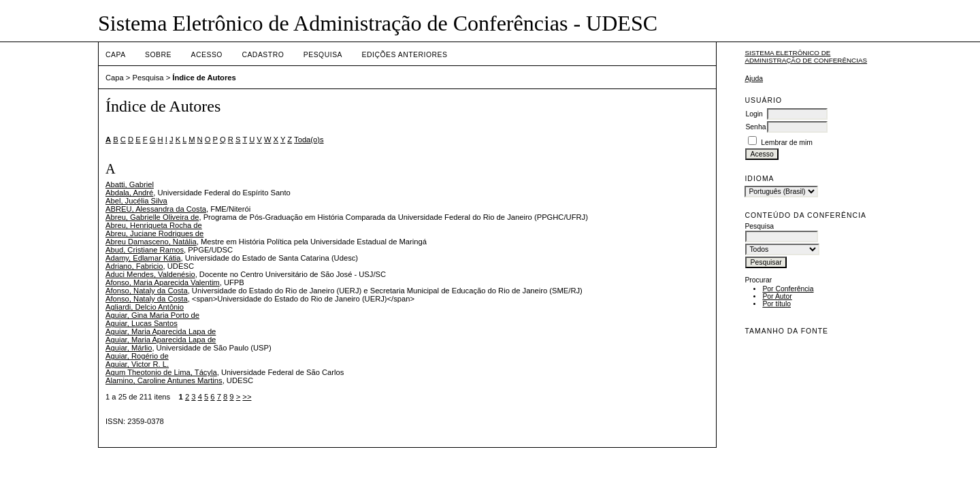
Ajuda (754, 79)
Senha (755, 127)
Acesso (207, 55)
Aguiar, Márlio (129, 348)
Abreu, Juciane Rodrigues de (154, 233)
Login (754, 114)
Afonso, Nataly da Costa (147, 291)
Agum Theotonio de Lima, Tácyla (161, 372)
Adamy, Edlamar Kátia (143, 258)
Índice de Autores (204, 78)
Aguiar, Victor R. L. (137, 364)
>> (247, 397)
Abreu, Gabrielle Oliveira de (152, 217)
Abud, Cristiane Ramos (145, 250)
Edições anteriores (405, 55)
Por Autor (777, 296)
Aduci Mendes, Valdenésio (150, 274)
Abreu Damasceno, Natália (151, 242)
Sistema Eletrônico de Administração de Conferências (806, 56)
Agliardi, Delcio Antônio (145, 307)
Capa (116, 55)
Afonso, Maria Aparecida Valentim (163, 282)
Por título (777, 304)
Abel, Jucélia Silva (136, 201)
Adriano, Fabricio (134, 266)
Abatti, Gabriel (130, 184)
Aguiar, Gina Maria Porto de (152, 315)
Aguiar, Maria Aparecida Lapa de (161, 331)
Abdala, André (129, 193)
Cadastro (263, 55)
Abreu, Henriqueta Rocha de (154, 225)
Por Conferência (788, 289)
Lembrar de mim (787, 143)
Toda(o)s (309, 140)
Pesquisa (323, 55)
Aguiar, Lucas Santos (142, 323)
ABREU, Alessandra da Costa (156, 209)
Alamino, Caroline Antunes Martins (164, 380)
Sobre (158, 55)
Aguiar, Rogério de (137, 356)
